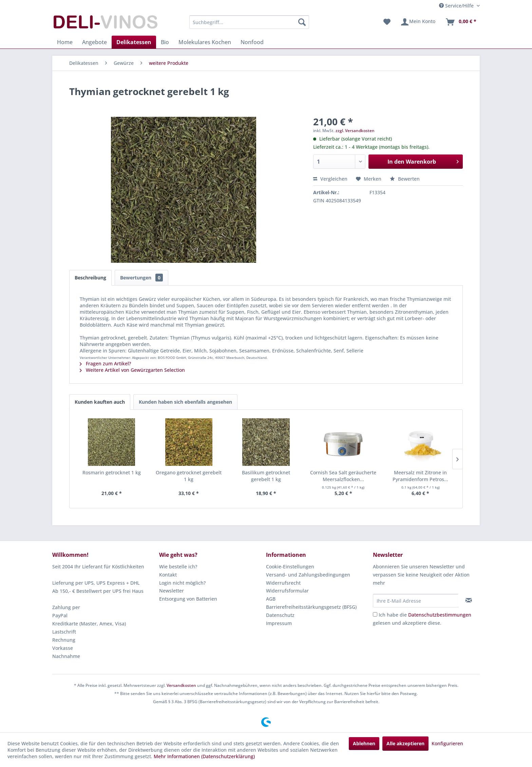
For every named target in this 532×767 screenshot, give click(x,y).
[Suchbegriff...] (249, 22)
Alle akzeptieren (405, 743)
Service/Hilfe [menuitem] (457, 6)
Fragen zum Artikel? (105, 363)
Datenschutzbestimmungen (440, 615)
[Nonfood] (252, 42)
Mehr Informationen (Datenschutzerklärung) (204, 756)
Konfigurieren (447, 743)
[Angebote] (94, 42)
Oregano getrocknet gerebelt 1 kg (189, 476)
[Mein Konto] (418, 22)
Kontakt (168, 575)
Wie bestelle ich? (178, 567)
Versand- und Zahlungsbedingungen (308, 575)
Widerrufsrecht (283, 583)
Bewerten (405, 179)
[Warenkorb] (461, 22)
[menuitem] (249, 22)
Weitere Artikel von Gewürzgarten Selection (132, 370)
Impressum (279, 623)
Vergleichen (330, 179)
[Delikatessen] (134, 42)
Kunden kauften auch (100, 402)
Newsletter (172, 591)
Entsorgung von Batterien (188, 599)
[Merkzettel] (387, 22)
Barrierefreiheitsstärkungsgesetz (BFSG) (311, 607)
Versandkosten (181, 685)
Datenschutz (280, 615)
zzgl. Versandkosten (355, 131)
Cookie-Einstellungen (290, 567)
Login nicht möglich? (182, 583)
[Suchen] (302, 22)
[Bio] (165, 42)
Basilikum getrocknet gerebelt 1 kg (266, 476)
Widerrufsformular (287, 591)
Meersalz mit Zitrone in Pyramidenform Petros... (420, 476)
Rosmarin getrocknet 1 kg (112, 472)
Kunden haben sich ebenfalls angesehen (185, 402)
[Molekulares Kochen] (205, 42)
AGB (271, 599)
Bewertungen (141, 278)
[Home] (65, 42)
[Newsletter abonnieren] (469, 600)
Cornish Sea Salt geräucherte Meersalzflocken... (343, 476)
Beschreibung (90, 278)
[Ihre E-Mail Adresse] (416, 601)
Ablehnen (364, 743)
